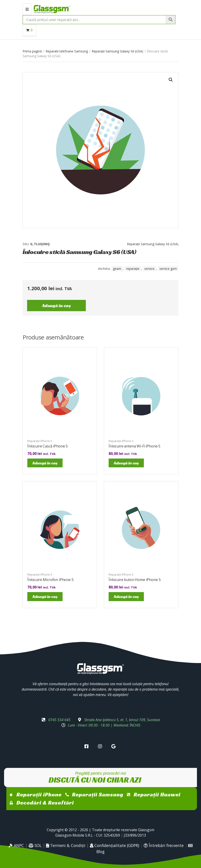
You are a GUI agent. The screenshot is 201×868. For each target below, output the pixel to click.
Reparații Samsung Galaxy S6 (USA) (117, 51)
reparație (133, 269)
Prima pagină (32, 51)
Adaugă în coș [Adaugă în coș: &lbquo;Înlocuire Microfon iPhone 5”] (45, 596)
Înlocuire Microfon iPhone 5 (50, 580)
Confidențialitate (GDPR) (115, 845)
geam (117, 269)
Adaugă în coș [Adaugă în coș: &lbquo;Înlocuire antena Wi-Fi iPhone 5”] (126, 463)
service (149, 269)
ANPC (16, 845)
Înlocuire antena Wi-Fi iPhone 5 (134, 446)
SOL (35, 845)
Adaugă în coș (56, 306)
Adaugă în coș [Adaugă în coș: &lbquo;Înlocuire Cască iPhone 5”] (45, 463)
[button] (171, 80)
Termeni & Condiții (66, 845)
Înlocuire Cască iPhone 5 (48, 446)
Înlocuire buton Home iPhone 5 (135, 580)
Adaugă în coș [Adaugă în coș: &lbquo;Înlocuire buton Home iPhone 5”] (126, 596)
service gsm (168, 269)
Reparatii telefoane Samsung (67, 51)
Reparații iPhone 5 (40, 441)
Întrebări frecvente (164, 845)
